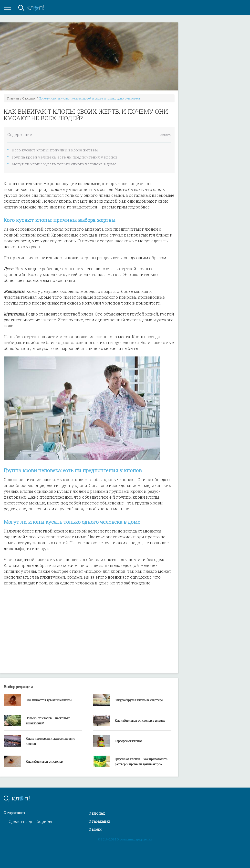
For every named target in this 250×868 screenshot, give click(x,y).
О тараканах (14, 813)
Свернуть (165, 135)
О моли (95, 829)
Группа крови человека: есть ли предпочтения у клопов (65, 157)
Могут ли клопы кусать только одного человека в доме (64, 164)
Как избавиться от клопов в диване (140, 720)
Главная (13, 98)
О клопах (29, 98)
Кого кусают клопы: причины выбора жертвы (55, 150)
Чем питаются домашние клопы (49, 700)
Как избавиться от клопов (44, 761)
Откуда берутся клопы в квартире (139, 700)
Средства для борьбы (30, 821)
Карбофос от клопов (129, 741)
